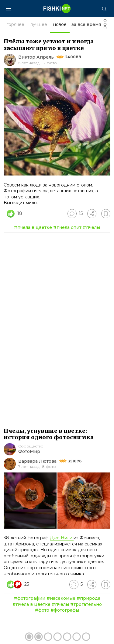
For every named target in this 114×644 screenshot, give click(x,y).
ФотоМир (29, 451)
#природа (88, 598)
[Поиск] (104, 9)
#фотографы (65, 610)
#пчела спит (67, 227)
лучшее (39, 24)
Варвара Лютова (37, 461)
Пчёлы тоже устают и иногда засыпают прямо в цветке (49, 45)
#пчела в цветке (33, 227)
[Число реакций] (15, 214)
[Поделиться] (92, 214)
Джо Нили (62, 538)
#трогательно (86, 604)
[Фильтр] (105, 26)
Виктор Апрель (36, 57)
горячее (16, 24)
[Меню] (9, 9)
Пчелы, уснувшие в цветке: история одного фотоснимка (49, 434)
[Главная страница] (57, 9)
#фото (42, 610)
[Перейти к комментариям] (75, 214)
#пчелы (91, 227)
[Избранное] (106, 214)
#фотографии (30, 598)
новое (60, 24)
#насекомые (61, 598)
